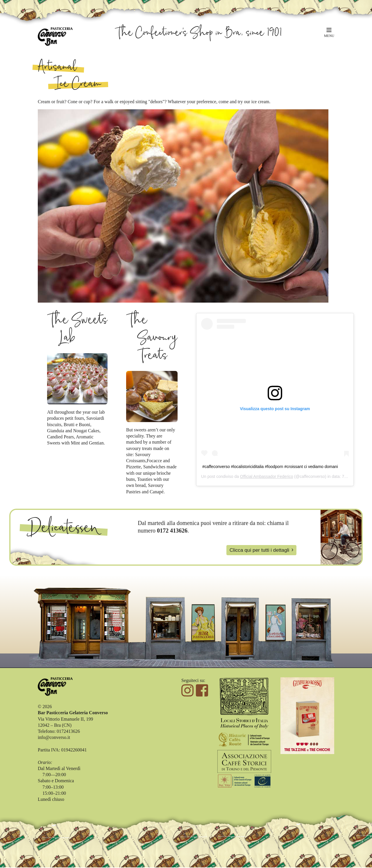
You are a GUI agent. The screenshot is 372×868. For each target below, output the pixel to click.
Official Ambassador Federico (267, 476)
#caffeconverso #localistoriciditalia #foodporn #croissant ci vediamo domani (270, 467)
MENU (329, 35)
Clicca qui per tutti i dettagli (258, 550)
